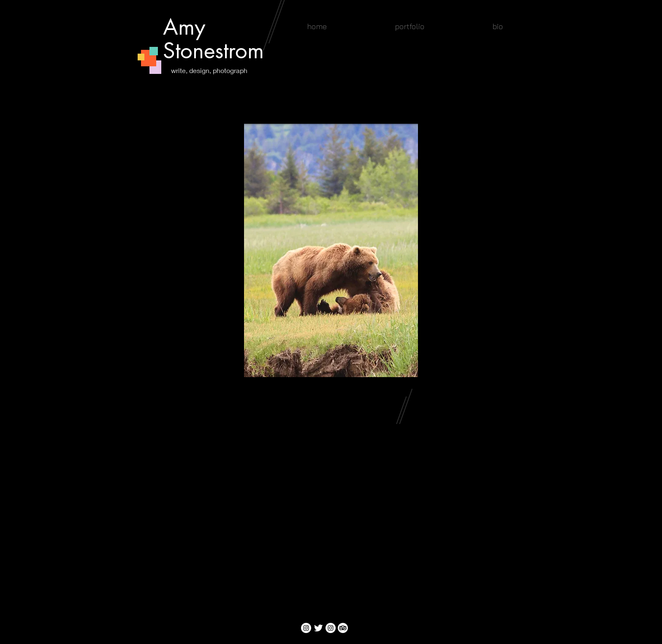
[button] (409, 26)
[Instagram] (306, 628)
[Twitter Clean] (318, 628)
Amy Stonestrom (213, 39)
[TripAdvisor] (343, 628)
